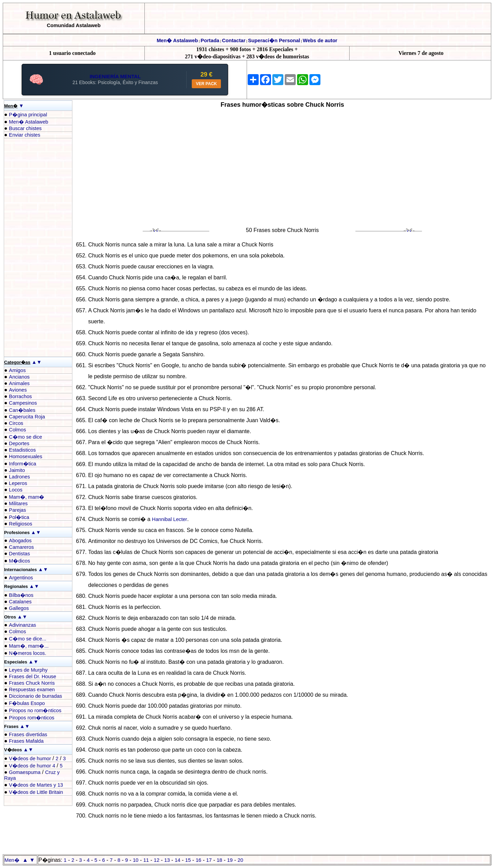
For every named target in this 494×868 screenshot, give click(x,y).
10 (136, 860)
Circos (16, 423)
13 (167, 860)
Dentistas (19, 554)
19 (230, 860)
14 (177, 860)
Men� (12, 860)
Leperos (18, 483)
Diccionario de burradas (36, 696)
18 (219, 860)
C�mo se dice (25, 437)
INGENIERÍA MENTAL (115, 77)
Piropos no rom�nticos (35, 710)
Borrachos (20, 396)
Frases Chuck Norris (32, 683)
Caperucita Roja (27, 417)
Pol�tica (19, 517)
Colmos (17, 430)
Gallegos (19, 608)
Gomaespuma (25, 772)
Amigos (17, 370)
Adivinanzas (22, 625)
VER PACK (206, 84)
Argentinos (21, 578)
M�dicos (19, 561)
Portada (210, 40)
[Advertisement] (32, 247)
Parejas (17, 510)
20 (240, 860)
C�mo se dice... (28, 639)
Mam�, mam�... (29, 646)
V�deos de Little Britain (36, 792)
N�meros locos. (28, 653)
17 (209, 860)
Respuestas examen (32, 690)
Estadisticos (22, 450)
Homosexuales (26, 456)
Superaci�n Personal (274, 40)
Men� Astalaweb (177, 40)
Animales (19, 383)
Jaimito (17, 470)
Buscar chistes (25, 128)
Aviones (18, 390)
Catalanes (20, 602)
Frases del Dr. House (33, 676)
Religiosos (21, 524)
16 (198, 860)
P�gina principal (28, 115)
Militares (18, 504)
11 (146, 860)
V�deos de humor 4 (32, 766)
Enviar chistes (25, 135)
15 (188, 860)
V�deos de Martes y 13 (36, 785)
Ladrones (19, 477)
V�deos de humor (30, 759)
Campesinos (23, 403)
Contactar (234, 40)
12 (156, 860)
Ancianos (19, 377)
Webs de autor (320, 40)
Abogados (20, 541)
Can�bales (22, 410)
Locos (16, 490)
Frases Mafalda (26, 741)
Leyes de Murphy (28, 670)
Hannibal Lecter (170, 519)
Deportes (19, 443)
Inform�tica (22, 464)
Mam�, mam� (27, 497)
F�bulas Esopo (27, 703)
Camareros (21, 547)
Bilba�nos (21, 595)
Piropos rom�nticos (32, 718)
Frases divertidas (28, 734)
